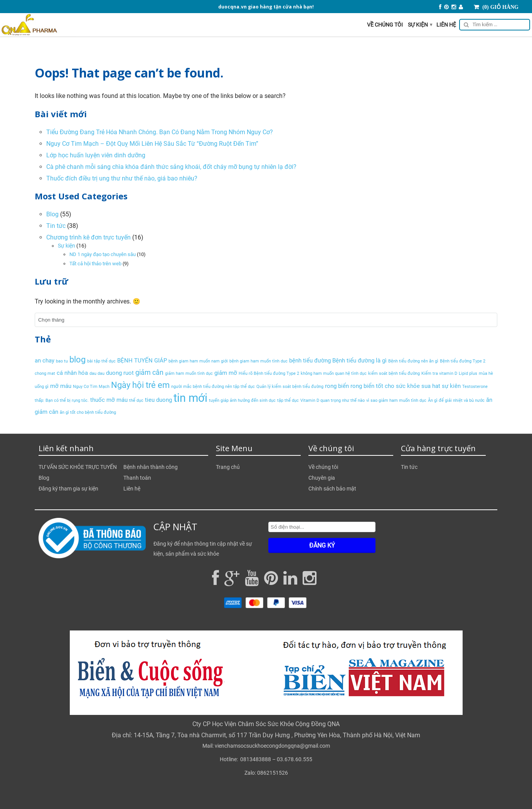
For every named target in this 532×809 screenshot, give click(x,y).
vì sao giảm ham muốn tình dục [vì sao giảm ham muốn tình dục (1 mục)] (396, 400)
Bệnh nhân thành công (151, 467)
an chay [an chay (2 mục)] (45, 361)
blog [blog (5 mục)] (77, 359)
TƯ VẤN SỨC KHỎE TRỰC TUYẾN (78, 467)
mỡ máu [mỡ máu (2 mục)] (61, 386)
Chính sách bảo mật (332, 489)
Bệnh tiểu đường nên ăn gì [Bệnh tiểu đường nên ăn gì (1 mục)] (413, 361)
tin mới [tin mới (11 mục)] (190, 398)
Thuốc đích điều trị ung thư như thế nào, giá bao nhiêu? (122, 178)
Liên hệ (446, 25)
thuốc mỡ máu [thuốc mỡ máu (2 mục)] (109, 400)
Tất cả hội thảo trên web (95, 264)
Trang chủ (228, 467)
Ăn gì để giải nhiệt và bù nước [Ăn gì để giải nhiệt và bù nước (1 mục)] (456, 400)
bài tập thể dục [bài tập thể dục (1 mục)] (101, 361)
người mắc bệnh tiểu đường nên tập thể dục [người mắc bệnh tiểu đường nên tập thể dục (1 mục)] (213, 387)
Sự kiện (420, 25)
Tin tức (56, 226)
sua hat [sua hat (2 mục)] (431, 386)
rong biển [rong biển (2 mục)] (337, 386)
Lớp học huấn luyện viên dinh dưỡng (96, 155)
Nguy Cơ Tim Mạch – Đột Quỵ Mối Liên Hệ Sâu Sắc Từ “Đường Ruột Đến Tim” (152, 144)
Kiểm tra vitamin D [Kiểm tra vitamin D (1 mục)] (439, 373)
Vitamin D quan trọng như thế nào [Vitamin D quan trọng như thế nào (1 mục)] (332, 400)
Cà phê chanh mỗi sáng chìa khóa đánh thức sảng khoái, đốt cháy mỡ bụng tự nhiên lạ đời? (171, 167)
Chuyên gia (322, 478)
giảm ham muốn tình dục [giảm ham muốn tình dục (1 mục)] (189, 373)
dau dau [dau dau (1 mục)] (97, 373)
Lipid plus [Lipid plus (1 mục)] (468, 373)
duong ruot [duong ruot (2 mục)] (120, 373)
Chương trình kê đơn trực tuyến (88, 237)
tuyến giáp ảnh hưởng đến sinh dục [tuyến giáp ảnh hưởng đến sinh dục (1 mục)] (242, 400)
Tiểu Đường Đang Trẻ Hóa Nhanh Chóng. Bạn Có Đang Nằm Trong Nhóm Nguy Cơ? (160, 132)
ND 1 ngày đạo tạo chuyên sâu (103, 254)
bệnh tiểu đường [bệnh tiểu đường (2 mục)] (310, 361)
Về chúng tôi (385, 25)
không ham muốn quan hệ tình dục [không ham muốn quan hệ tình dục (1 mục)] (334, 373)
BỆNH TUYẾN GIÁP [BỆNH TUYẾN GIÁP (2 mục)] (142, 361)
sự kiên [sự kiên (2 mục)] (451, 386)
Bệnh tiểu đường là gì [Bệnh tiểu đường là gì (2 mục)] (359, 361)
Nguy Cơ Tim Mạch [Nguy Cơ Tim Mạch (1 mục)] (91, 387)
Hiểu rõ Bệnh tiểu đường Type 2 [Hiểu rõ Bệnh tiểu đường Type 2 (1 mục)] (269, 373)
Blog (52, 214)
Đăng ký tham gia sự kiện (68, 489)
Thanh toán (137, 478)
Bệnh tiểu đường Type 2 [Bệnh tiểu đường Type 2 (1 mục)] (463, 361)
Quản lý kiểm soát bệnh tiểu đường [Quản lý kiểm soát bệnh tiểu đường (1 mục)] (290, 387)
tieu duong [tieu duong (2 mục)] (158, 400)
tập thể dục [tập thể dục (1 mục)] (288, 400)
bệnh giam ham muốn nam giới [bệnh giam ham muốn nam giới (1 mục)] (198, 361)
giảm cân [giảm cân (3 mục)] (149, 372)
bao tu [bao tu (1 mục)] (62, 361)
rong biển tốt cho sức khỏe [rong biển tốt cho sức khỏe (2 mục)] (385, 386)
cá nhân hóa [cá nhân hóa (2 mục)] (72, 373)
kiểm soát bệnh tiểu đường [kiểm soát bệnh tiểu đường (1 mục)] (394, 373)
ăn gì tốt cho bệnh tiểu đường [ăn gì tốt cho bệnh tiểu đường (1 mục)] (88, 412)
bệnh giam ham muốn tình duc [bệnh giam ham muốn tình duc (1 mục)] (258, 361)
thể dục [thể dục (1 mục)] (136, 400)
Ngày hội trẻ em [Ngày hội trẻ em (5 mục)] (140, 385)
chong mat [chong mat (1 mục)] (45, 373)
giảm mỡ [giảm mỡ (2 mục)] (226, 373)
